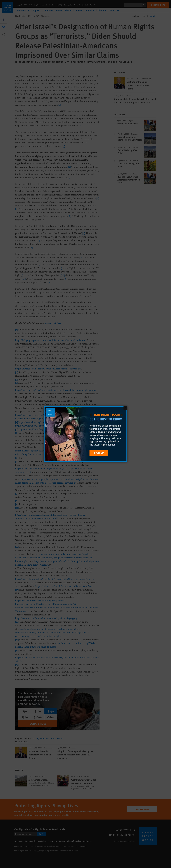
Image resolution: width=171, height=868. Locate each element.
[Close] (125, 408)
